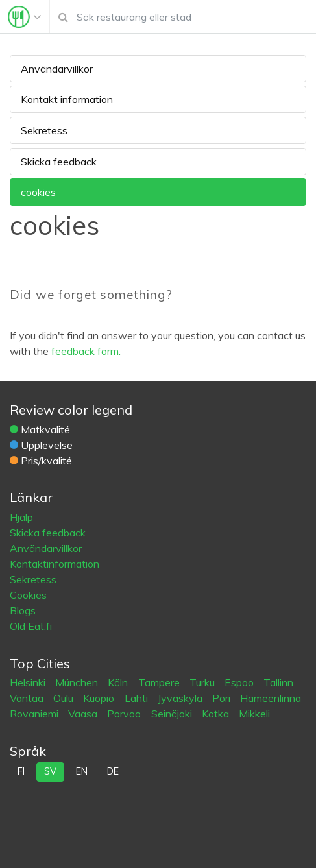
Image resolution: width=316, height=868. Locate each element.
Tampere (160, 682)
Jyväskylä (181, 698)
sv (50, 771)
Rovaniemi (35, 714)
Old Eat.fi (31, 626)
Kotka (217, 714)
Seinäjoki (173, 714)
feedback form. (86, 351)
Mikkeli (254, 714)
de (113, 771)
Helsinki (29, 682)
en (82, 771)
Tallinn (278, 682)
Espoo (240, 682)
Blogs (23, 610)
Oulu (65, 698)
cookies (38, 192)
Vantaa (28, 698)
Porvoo (125, 714)
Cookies (28, 595)
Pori (223, 698)
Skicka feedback (59, 162)
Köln (119, 682)
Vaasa (84, 714)
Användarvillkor (57, 69)
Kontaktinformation (55, 564)
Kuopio (100, 698)
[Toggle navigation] (25, 17)
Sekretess (44, 130)
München (78, 682)
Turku (203, 682)
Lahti (138, 698)
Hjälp (21, 517)
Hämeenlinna (271, 698)
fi (21, 771)
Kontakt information (67, 99)
